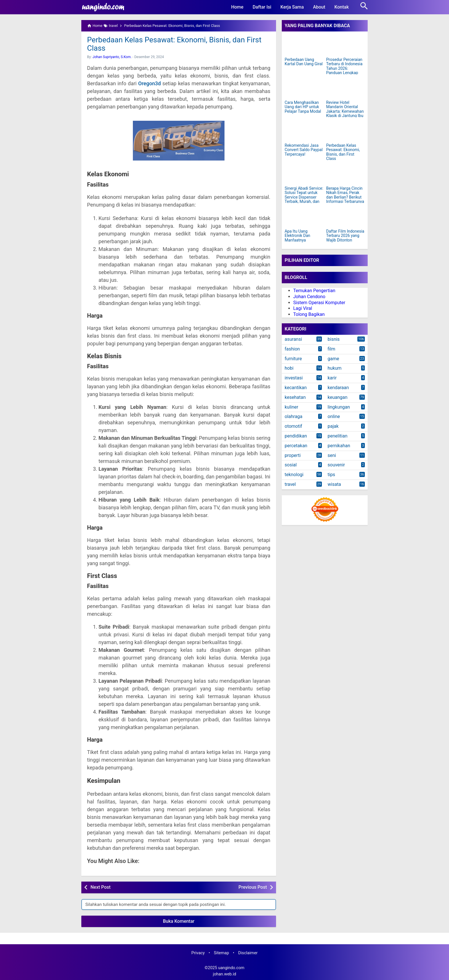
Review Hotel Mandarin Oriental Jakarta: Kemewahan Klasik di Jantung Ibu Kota (345, 111)
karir (332, 378)
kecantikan (296, 388)
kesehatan (295, 397)
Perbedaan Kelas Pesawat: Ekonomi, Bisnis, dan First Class (174, 44)
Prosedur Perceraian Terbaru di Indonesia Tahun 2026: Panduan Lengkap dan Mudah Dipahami (345, 69)
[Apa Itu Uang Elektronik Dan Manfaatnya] (304, 217)
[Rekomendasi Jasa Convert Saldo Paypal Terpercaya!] (304, 131)
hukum (335, 368)
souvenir (336, 465)
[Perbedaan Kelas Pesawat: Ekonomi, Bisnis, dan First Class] (345, 131)
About (319, 7)
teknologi (294, 475)
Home (237, 7)
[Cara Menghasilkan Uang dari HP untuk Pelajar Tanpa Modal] (304, 88)
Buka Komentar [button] (179, 921)
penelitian (337, 436)
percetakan (296, 446)
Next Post (101, 887)
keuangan (337, 397)
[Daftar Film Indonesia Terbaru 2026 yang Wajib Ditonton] (345, 217)
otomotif (293, 426)
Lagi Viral (303, 308)
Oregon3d (150, 83)
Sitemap (221, 953)
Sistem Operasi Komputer (319, 303)
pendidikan (296, 436)
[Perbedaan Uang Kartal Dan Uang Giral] (304, 45)
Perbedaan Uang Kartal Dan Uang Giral (304, 62)
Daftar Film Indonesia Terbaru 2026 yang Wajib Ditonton (345, 236)
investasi (294, 378)
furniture (293, 359)
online (334, 416)
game (333, 359)
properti (293, 455)
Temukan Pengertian (314, 291)
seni (332, 455)
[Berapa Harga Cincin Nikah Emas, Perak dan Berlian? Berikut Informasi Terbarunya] (345, 174)
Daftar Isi (262, 7)
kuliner (291, 407)
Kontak (342, 7)
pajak (333, 426)
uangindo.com (231, 968)
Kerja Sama (292, 7)
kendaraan (338, 388)
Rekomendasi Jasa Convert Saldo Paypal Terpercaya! (304, 150)
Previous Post (253, 887)
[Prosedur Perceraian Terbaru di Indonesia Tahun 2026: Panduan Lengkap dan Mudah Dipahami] (345, 45)
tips (331, 475)
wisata (334, 484)
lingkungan (339, 407)
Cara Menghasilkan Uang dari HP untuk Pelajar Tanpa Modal (303, 107)
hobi (289, 368)
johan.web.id (224, 974)
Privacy (198, 953)
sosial (291, 465)
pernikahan (339, 446)
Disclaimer (248, 953)
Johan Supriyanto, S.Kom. (112, 57)
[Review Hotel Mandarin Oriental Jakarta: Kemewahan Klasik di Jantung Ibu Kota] (345, 88)
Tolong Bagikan (309, 314)
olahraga (294, 416)
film (331, 349)
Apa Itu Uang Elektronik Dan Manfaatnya (297, 236)
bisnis (334, 339)
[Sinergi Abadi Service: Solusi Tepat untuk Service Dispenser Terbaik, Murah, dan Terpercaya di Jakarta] (304, 174)
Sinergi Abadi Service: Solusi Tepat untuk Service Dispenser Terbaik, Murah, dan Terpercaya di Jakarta (304, 197)
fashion (292, 349)
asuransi (293, 339)
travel (290, 484)
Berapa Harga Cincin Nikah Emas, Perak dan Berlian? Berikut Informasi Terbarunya (345, 195)
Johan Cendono (309, 297)
